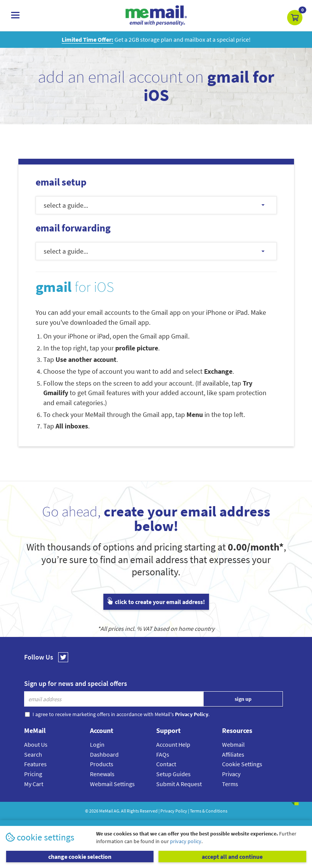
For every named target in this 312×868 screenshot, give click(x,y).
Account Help (173, 744)
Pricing (33, 774)
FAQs (163, 754)
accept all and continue (232, 857)
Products (102, 764)
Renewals (102, 774)
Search (33, 754)
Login (97, 744)
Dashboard (104, 754)
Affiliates (233, 754)
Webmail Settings (112, 784)
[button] (295, 18)
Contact (166, 764)
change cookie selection (80, 857)
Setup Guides (173, 774)
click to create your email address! (156, 602)
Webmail (233, 744)
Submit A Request (179, 784)
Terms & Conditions (209, 811)
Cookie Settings (242, 764)
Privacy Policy (174, 811)
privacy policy (186, 841)
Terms (230, 784)
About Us (36, 744)
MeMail (106, 811)
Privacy (231, 774)
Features (35, 764)
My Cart (34, 784)
